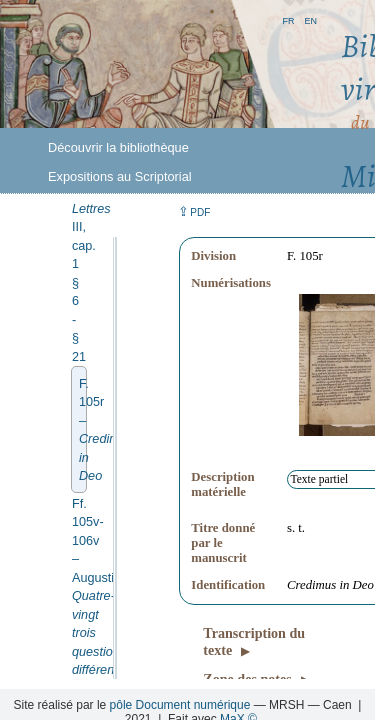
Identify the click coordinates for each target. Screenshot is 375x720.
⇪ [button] (194, 211)
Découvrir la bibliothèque (118, 147)
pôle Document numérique (180, 705)
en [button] (310, 19)
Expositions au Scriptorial (120, 176)
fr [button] (288, 19)
